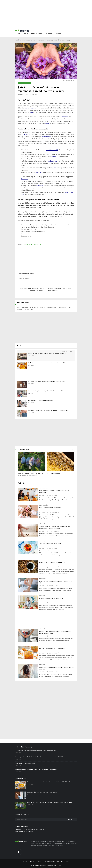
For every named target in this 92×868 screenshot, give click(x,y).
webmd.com (38, 244)
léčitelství (27, 134)
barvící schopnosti (31, 108)
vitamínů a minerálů (52, 150)
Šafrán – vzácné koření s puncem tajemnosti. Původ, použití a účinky (52, 40)
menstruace (56, 157)
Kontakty (33, 861)
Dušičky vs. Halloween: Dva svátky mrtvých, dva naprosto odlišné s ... (48, 381)
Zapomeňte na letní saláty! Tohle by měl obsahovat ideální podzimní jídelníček (49, 782)
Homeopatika (62, 308)
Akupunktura (34, 308)
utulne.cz (24, 829)
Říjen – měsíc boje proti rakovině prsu (50, 508)
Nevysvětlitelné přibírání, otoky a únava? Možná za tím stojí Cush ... (47, 391)
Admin (67, 861)
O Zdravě (26, 861)
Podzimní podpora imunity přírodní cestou (51, 598)
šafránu (47, 123)
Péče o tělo (43, 524)
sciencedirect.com (28, 244)
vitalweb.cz (18, 829)
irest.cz (27, 832)
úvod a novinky (23, 34)
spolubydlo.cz (40, 829)
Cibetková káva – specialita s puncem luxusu (52, 562)
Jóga (70, 308)
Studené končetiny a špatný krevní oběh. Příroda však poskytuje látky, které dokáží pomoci (55, 527)
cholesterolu (24, 179)
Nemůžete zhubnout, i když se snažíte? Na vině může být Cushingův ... (48, 410)
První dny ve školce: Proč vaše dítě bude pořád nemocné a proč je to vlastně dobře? (39, 757)
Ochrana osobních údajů (52, 861)
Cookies (40, 861)
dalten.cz (32, 832)
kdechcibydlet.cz (20, 832)
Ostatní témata (44, 488)
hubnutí (38, 172)
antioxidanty (40, 186)
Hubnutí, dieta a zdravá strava (49, 541)
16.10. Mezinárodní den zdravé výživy (50, 543)
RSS (62, 861)
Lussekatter (64, 117)
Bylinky (43, 308)
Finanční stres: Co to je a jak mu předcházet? (41, 401)
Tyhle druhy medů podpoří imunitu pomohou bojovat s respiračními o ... (48, 363)
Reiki (32, 310)
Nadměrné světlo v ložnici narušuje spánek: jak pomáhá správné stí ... (48, 353)
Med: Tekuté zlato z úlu (53, 473)
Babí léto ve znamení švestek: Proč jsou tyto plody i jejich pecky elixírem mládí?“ (50, 802)
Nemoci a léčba (44, 505)
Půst (19, 308)
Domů (17, 40)
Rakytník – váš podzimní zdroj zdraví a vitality (52, 648)
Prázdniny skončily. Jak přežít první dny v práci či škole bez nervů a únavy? (36, 770)
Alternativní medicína (26, 40)
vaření (31, 112)
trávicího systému (52, 161)
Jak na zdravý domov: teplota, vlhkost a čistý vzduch (42, 792)
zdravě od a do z (37, 34)
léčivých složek (46, 137)
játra (55, 168)
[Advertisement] (46, 14)
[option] (31, 465)
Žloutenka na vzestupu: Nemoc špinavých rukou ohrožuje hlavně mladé (36, 751)
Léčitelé (20, 310)
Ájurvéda (25, 308)
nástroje (49, 34)
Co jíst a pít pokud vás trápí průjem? (26, 763)
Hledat (70, 820)
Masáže (26, 310)
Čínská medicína (52, 308)
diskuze (58, 34)
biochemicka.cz (31, 829)
